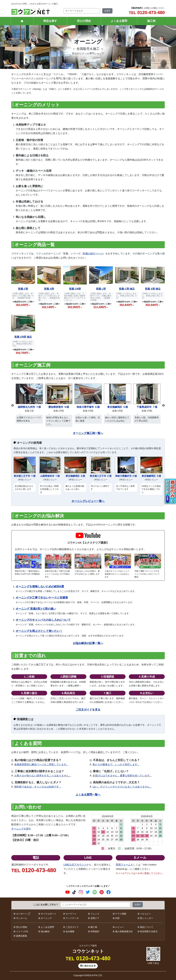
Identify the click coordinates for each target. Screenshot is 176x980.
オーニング (46, 918)
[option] (29, 404)
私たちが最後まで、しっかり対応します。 (116, 764)
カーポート (22, 914)
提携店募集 (22, 936)
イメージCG (22, 931)
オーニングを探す (21, 829)
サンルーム (22, 918)
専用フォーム (123, 865)
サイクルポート (49, 914)
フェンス (95, 914)
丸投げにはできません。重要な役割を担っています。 (122, 776)
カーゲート (71, 914)
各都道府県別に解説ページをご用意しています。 (42, 764)
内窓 (117, 918)
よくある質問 (119, 21)
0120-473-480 (147, 12)
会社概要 (70, 931)
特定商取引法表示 (149, 931)
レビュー (120, 927)
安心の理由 (84, 21)
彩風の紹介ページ (93, 253)
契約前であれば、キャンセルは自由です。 (38, 787)
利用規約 (95, 931)
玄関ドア (95, 918)
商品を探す (50, 21)
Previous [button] (13, 406)
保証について (147, 927)
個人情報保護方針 (124, 931)
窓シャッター (147, 918)
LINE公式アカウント (75, 865)
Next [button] (163, 406)
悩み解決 (45, 931)
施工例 (151, 21)
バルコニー (145, 914)
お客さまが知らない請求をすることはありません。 (43, 776)
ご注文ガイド (72, 927)
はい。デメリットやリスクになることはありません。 (122, 787)
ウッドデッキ (72, 918)
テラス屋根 (121, 914)
